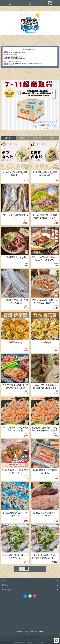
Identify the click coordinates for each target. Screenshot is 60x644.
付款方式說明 (6, 590)
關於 (3, 580)
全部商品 (5, 585)
